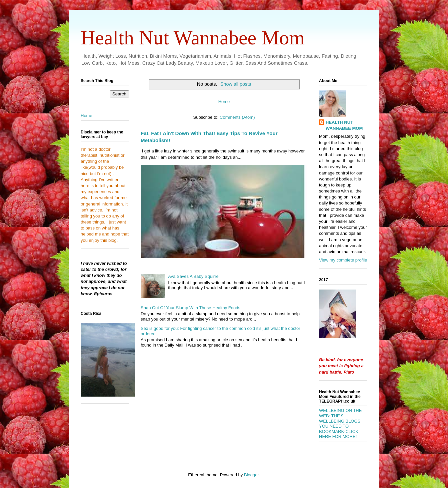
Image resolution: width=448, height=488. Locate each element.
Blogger (251, 475)
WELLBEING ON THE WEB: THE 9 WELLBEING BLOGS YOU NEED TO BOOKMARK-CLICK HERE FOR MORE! (340, 423)
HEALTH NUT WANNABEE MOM (344, 125)
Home (224, 102)
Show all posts (236, 84)
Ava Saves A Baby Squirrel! (194, 276)
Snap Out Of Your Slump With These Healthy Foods (190, 308)
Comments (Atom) (237, 117)
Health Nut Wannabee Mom (193, 38)
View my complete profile (343, 260)
